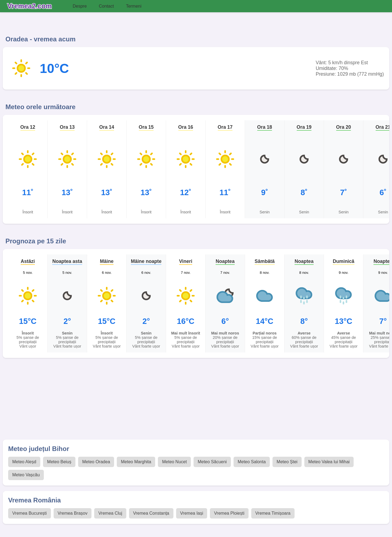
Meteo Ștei (287, 462)
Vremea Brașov (73, 513)
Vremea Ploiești (229, 513)
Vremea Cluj (110, 513)
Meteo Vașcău (26, 475)
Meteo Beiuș (59, 462)
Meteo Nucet (174, 462)
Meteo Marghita (136, 462)
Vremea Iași (192, 513)
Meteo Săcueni (212, 462)
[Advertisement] (166, 401)
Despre (80, 6)
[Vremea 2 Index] (31, 6)
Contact (106, 6)
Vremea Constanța (151, 513)
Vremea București (30, 513)
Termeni (134, 6)
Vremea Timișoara (273, 513)
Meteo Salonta (252, 462)
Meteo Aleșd (24, 462)
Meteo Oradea (96, 462)
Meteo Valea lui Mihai (329, 462)
